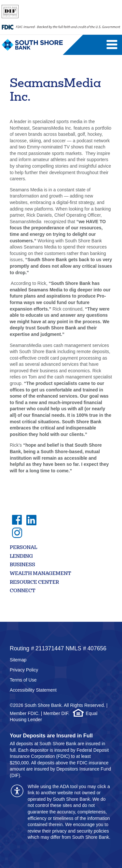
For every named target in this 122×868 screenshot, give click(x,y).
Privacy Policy (24, 670)
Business (22, 565)
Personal (23, 548)
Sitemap (18, 660)
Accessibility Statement (33, 690)
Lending (21, 557)
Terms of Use (23, 680)
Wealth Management (41, 574)
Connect (23, 591)
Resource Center (34, 583)
